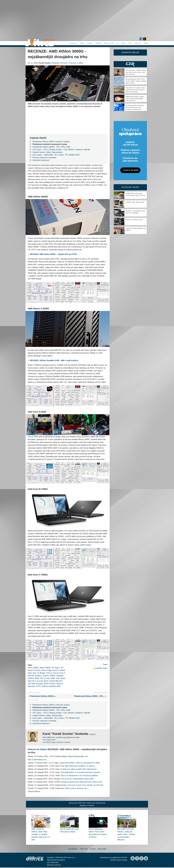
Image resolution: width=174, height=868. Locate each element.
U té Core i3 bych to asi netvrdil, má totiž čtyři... (86, 785)
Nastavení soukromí (54, 865)
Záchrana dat (101, 803)
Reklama (102, 849)
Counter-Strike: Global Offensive (50, 681)
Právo (123, 43)
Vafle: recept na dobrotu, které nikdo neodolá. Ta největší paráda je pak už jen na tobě (41, 834)
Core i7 (62, 673)
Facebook (73, 849)
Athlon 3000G (33, 668)
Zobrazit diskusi (34, 791)
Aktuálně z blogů (130, 187)
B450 (37, 678)
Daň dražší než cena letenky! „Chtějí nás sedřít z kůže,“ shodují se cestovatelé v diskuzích (126, 834)
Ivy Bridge (41, 673)
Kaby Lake (32, 673)
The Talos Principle (35, 684)
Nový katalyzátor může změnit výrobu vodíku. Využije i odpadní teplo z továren (136, 81)
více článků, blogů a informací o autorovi (57, 742)
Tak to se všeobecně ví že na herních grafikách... (80, 776)
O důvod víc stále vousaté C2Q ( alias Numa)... (79, 769)
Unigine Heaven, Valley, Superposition (47, 152)
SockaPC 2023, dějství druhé (135, 202)
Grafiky (90, 43)
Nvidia (63, 678)
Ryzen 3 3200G (59, 670)
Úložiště (98, 43)
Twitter (84, 849)
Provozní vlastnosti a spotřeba (44, 158)
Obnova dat (91, 803)
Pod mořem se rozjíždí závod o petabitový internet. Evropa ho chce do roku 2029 (135, 90)
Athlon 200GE (45, 668)
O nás (93, 849)
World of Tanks (50, 684)
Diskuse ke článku (37, 749)
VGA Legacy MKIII (49, 740)
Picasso (37, 670)
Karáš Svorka (45, 63)
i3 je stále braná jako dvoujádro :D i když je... (78, 766)
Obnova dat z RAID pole (77, 803)
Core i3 (49, 673)
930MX (52, 676)
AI (117, 43)
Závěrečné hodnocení (41, 160)
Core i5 (56, 673)
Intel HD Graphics (35, 676)
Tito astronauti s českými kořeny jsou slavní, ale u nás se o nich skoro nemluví (136, 72)
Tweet (105, 664)
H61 (42, 678)
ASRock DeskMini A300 (51, 686)
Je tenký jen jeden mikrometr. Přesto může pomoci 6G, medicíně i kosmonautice (135, 107)
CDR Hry (130, 64)
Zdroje (146, 43)
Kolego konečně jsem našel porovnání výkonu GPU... (83, 782)
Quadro (46, 676)
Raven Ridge (47, 670)
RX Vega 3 (56, 668)
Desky (82, 43)
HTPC (39, 686)
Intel (57, 678)
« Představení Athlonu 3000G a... (42, 696)
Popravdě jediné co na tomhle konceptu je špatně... (81, 772)
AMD (53, 678)
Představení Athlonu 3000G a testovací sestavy (51, 142)
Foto (130, 43)
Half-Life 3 (32, 681)
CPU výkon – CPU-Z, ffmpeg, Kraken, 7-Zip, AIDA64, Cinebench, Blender (61, 150)
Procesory (73, 43)
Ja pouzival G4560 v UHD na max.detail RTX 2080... (80, 763)
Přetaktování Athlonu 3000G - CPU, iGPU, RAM (51, 147)
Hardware (56, 63)
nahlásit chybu (102, 668)
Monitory (138, 43)
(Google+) (92, 734)
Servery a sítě (109, 43)
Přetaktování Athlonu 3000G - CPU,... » (91, 696)
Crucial (47, 678)
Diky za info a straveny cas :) (77, 788)
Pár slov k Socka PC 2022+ (134, 220)
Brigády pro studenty (87, 805)
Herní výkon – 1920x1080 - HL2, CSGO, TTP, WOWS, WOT (56, 155)
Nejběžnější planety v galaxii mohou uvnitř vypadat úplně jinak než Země (135, 99)
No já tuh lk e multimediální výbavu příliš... (79, 779)
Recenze (64, 63)
